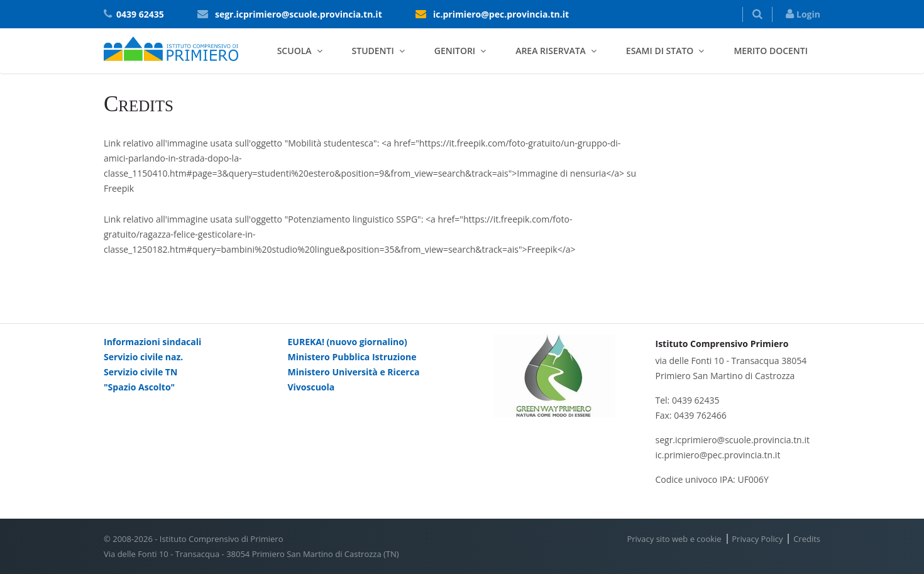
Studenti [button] (373, 51)
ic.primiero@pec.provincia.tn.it (501, 14)
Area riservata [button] (551, 51)
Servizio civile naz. (143, 357)
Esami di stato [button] (660, 51)
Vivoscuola (311, 387)
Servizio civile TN (140, 372)
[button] (757, 14)
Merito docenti (771, 51)
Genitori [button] (455, 51)
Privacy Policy (757, 539)
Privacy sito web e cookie (674, 539)
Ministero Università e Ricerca (354, 372)
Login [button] (803, 14)
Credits (807, 539)
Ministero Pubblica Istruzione (352, 357)
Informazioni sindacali (152, 342)
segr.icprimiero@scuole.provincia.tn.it (299, 14)
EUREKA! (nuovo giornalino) (348, 342)
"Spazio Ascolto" (139, 387)
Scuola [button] (294, 51)
